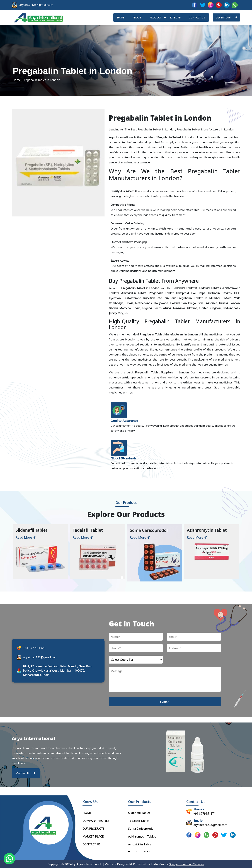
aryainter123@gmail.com (36, 5)
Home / (18, 80)
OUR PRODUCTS (94, 829)
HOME (121, 17)
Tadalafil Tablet (139, 821)
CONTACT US (92, 844)
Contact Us (26, 773)
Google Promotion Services (187, 864)
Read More (26, 537)
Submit (165, 702)
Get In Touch (226, 17)
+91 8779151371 (34, 648)
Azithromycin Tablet (142, 836)
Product (156, 17)
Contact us (197, 17)
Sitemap (175, 17)
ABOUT (137, 17)
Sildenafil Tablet (139, 813)
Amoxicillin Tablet (140, 844)
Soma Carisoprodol (141, 829)
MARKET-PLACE (93, 836)
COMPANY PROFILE (96, 821)
